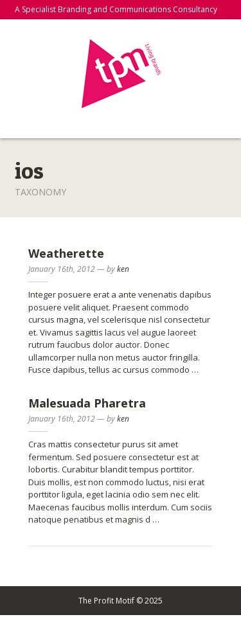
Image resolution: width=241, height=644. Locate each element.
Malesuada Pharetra (87, 403)
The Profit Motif (121, 74)
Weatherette (66, 253)
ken (123, 269)
